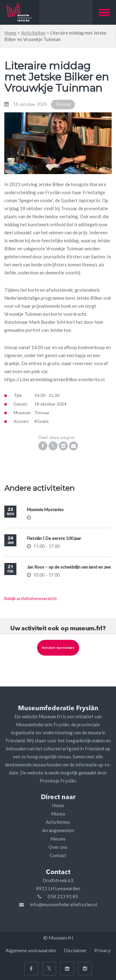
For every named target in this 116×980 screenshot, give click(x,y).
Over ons (58, 847)
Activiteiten (33, 33)
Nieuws (58, 839)
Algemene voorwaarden (31, 950)
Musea (58, 814)
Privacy (102, 950)
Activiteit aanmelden (58, 648)
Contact (58, 855)
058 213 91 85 (63, 896)
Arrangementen (58, 830)
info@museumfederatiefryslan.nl (64, 904)
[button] (104, 12)
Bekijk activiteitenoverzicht (31, 598)
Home (10, 33)
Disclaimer (75, 950)
